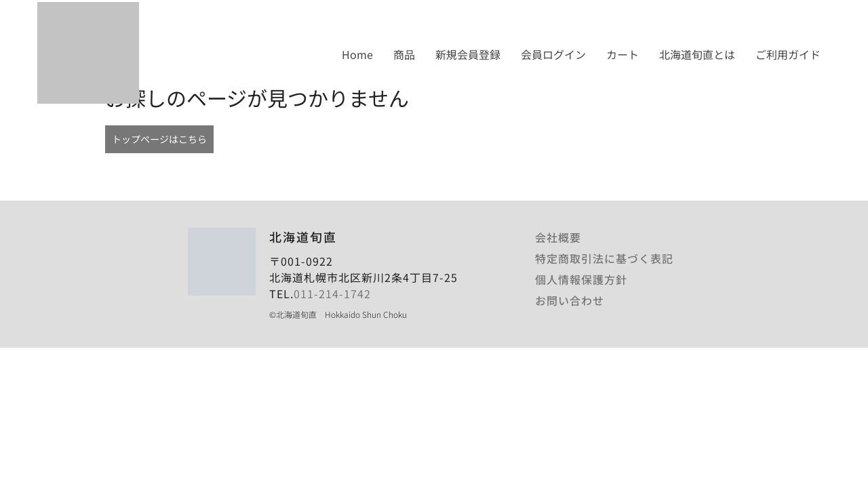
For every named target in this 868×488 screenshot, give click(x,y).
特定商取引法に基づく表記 (604, 258)
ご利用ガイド (788, 54)
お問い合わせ (570, 300)
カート (623, 54)
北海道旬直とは (697, 54)
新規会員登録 (468, 54)
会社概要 (558, 237)
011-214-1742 (332, 293)
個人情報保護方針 (581, 279)
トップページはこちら (159, 139)
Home (357, 54)
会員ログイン (553, 54)
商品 (404, 54)
